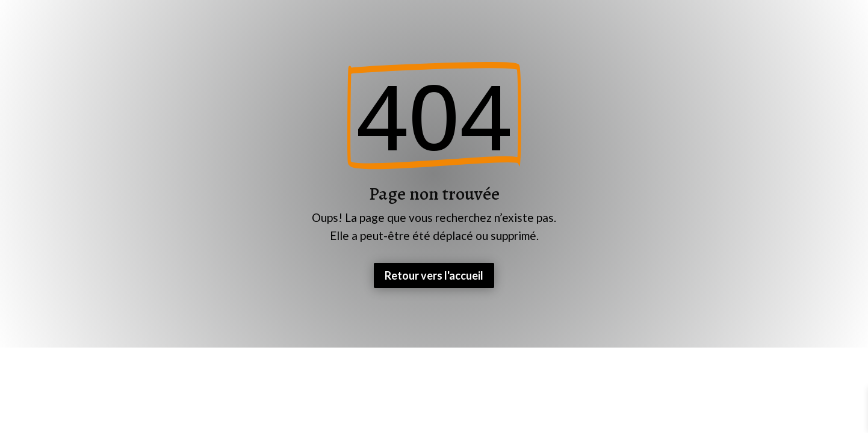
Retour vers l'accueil (434, 275)
